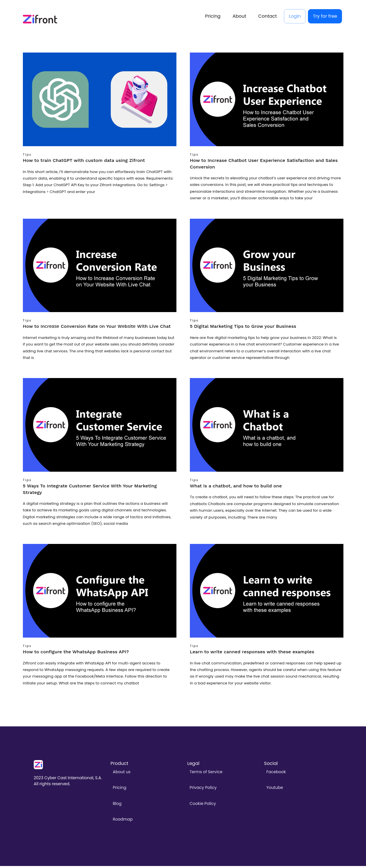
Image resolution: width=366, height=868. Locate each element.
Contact (267, 17)
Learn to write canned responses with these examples (252, 654)
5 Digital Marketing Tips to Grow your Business (243, 328)
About (239, 17)
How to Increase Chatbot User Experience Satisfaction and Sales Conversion (264, 166)
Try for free (325, 17)
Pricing (213, 17)
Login (295, 17)
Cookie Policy (203, 805)
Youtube (275, 790)
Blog (117, 805)
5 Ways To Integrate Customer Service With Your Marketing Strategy (90, 491)
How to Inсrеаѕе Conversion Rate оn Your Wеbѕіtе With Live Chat (97, 328)
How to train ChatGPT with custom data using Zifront (84, 163)
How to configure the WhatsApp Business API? (76, 654)
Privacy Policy (203, 790)
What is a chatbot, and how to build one (236, 488)
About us (122, 774)
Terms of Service (206, 774)
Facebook (276, 774)
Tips (27, 157)
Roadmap (123, 821)
